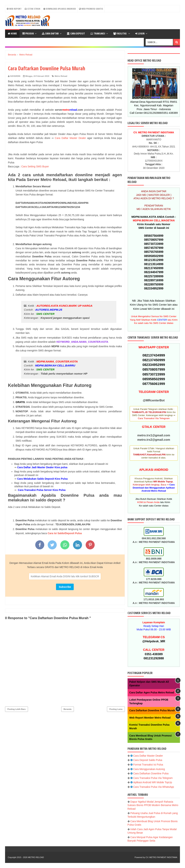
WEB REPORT (14, 9)
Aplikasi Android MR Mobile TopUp (153, 782)
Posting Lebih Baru (17, 709)
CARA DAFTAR (50, 33)
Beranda (68, 709)
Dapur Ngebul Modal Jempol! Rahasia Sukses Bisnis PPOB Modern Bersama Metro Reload (153, 805)
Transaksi (98, 33)
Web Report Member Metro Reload (150, 718)
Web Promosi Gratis (91, 9)
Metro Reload (61, 76)
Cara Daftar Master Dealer (70, 138)
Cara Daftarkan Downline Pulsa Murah (152, 710)
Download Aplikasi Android (60, 9)
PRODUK (28, 33)
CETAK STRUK (32, 9)
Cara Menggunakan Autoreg (149, 769)
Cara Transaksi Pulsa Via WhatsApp (154, 787)
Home (12, 33)
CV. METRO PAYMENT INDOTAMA (161, 857)
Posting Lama (116, 709)
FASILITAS (120, 33)
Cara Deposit (76, 33)
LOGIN (140, 33)
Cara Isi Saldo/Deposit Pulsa (65, 533)
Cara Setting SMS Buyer (35, 166)
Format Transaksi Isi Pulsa (148, 765)
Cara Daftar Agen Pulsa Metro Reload (152, 692)
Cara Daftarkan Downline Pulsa (151, 773)
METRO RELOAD (36, 857)
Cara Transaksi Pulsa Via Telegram (153, 778)
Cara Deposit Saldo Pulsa (148, 760)
